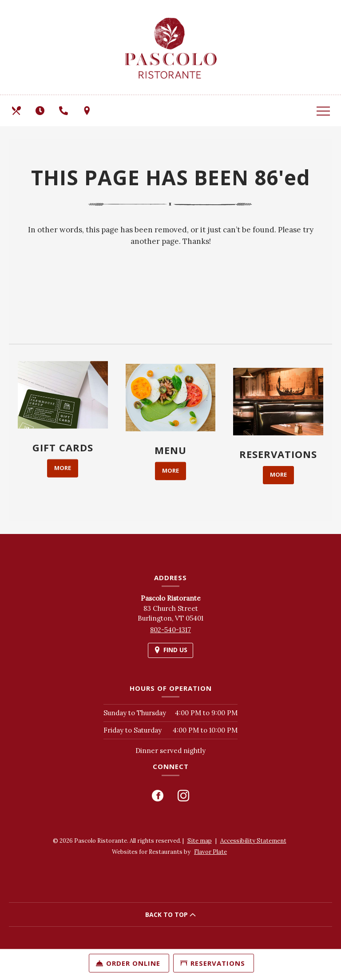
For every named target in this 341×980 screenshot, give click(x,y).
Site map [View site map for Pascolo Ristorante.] (200, 841)
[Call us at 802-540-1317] (64, 111)
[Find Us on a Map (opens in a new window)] (88, 111)
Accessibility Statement (253, 841)
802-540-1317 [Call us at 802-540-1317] (170, 630)
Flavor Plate (210, 852)
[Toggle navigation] (323, 111)
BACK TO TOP (170, 914)
